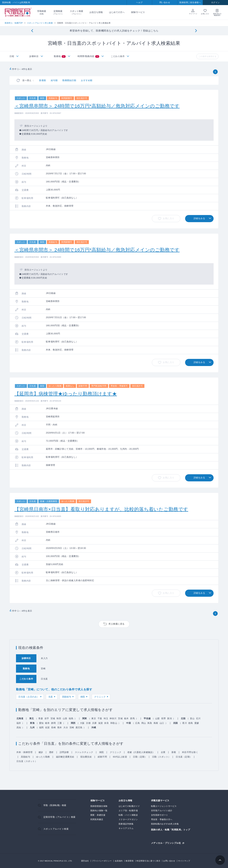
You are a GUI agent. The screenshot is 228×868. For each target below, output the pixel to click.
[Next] (196, 31)
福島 (71, 718)
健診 (41, 752)
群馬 (132, 718)
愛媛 (197, 723)
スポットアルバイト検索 (56, 829)
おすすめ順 (87, 80)
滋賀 (100, 723)
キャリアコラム (126, 828)
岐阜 (47, 723)
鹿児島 (79, 727)
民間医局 (18, 12)
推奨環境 (130, 861)
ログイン (215, 2)
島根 (156, 723)
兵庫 (94, 723)
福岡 (41, 727)
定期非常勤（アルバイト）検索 (59, 817)
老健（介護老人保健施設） (141, 752)
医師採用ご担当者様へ (190, 2)
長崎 (53, 727)
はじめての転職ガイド (129, 806)
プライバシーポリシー (102, 861)
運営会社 (85, 861)
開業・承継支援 (98, 815)
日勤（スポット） (161, 757)
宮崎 (72, 727)
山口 (162, 723)
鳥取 (150, 723)
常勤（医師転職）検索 (55, 805)
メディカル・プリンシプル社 (166, 843)
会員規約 (119, 861)
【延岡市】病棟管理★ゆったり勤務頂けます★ (66, 394)
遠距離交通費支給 (65, 757)
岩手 (47, 718)
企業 (163, 752)
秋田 (59, 718)
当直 (51, 697)
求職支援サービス (160, 801)
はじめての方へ (117, 12)
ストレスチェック (84, 752)
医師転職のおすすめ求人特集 (165, 824)
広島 (138, 723)
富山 (192, 718)
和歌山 (114, 723)
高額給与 (67, 697)
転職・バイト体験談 (128, 815)
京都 (88, 723)
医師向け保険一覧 (99, 811)
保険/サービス (138, 12)
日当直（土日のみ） (29, 697)
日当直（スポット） (27, 761)
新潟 (169, 718)
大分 (66, 727)
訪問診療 (64, 752)
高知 (19, 727)
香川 (185, 723)
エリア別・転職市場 (128, 811)
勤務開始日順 (69, 80)
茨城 (120, 718)
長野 (163, 718)
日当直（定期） (184, 757)
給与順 (54, 80)
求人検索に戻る (117, 624)
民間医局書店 (97, 819)
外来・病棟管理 (25, 752)
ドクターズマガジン (128, 819)
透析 (51, 752)
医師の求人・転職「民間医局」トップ (171, 830)
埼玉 (106, 718)
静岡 (53, 723)
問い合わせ (165, 2)
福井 (19, 723)
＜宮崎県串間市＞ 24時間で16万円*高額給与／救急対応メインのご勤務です (97, 106)
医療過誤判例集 (126, 824)
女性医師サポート (160, 815)
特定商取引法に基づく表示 (148, 861)
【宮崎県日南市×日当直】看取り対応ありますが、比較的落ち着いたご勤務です (101, 509)
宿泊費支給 (86, 757)
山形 (65, 718)
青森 (41, 718)
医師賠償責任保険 (99, 806)
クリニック (100, 697)
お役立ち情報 (96, 12)
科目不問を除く (190, 752)
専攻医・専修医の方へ (162, 819)
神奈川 (113, 718)
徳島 (191, 723)
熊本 (60, 727)
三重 (60, 723)
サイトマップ (184, 861)
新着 (174, 752)
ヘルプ (139, 2)
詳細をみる (199, 218)
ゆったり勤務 (43, 757)
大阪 (82, 723)
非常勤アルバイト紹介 (162, 811)
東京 (94, 718)
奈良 (106, 723)
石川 (198, 718)
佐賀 (47, 727)
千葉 (100, 718)
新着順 (43, 80)
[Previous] (32, 31)
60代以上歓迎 (120, 757)
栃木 (126, 718)
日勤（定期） (140, 757)
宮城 (53, 718)
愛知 (41, 723)
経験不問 (102, 757)
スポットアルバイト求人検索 (40, 23)
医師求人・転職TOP (14, 23)
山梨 (157, 718)
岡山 (144, 723)
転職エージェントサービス (164, 806)
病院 (83, 697)
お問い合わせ (169, 861)
